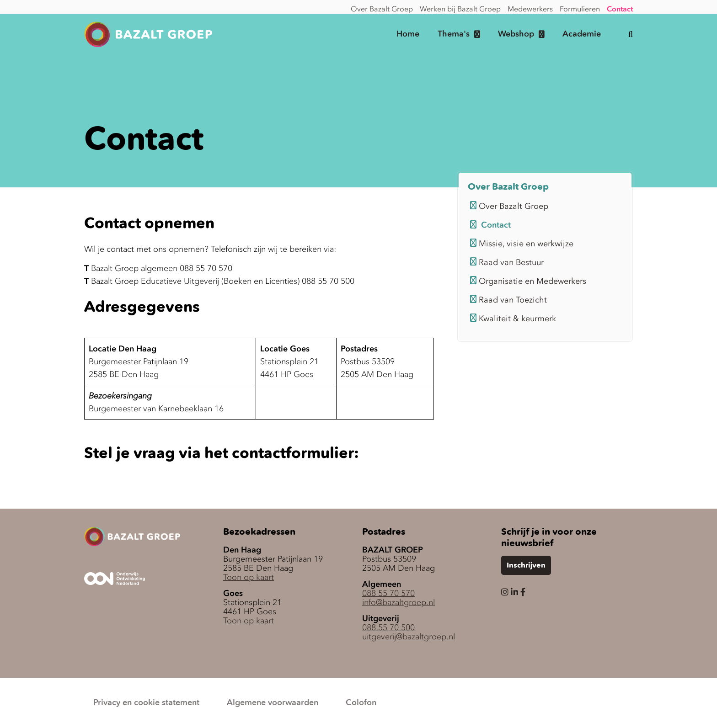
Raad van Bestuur (507, 262)
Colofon (361, 703)
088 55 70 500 (388, 627)
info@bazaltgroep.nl (399, 602)
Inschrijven (526, 566)
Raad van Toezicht (508, 300)
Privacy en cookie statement (146, 703)
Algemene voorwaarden (273, 703)
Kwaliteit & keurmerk (513, 319)
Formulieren (580, 9)
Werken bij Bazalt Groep (460, 9)
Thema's (454, 34)
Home (408, 34)
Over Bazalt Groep (382, 9)
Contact (620, 9)
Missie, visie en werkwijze (522, 244)
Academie (582, 34)
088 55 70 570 (388, 593)
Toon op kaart (249, 577)
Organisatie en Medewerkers (528, 281)
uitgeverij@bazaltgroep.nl (409, 637)
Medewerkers (530, 9)
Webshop (516, 34)
